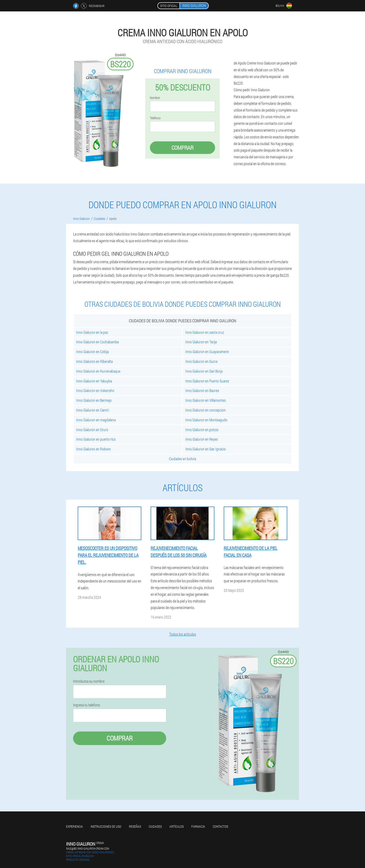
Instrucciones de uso (106, 826)
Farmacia (198, 826)
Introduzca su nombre (89, 681)
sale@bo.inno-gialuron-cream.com (88, 848)
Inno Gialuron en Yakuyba (94, 381)
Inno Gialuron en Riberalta (94, 361)
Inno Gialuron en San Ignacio (206, 449)
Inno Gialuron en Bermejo (94, 400)
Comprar (182, 148)
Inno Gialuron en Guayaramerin (207, 352)
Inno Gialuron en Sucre (201, 361)
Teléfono (155, 118)
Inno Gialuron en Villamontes (206, 400)
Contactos (220, 826)
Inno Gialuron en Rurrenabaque (98, 371)
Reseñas (135, 826)
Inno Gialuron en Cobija (92, 352)
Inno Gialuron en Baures (202, 390)
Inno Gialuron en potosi (202, 430)
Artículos (177, 826)
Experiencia (74, 826)
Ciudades (155, 826)
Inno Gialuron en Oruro (92, 430)
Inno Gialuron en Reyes (202, 439)
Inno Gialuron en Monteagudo (206, 420)
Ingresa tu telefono (87, 705)
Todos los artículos (183, 634)
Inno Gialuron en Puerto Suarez (207, 381)
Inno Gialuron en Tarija (201, 342)
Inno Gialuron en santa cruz (205, 332)
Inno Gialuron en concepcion (206, 410)
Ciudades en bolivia (182, 459)
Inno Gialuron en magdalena (96, 420)
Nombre (155, 98)
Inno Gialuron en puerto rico (96, 439)
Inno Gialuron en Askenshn (95, 390)
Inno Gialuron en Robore (93, 449)
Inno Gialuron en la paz (92, 332)
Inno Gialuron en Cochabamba (97, 342)
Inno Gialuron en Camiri (93, 410)
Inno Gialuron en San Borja (204, 371)
